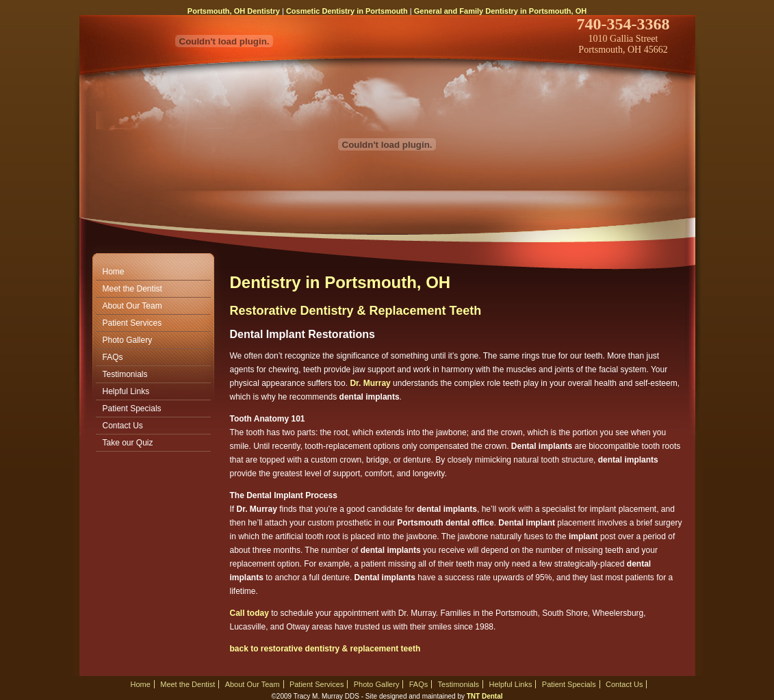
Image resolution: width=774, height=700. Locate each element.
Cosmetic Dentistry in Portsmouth (347, 11)
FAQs (113, 357)
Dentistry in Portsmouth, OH (340, 282)
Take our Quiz (128, 443)
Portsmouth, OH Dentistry (234, 11)
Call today (249, 613)
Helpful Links (126, 391)
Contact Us (123, 426)
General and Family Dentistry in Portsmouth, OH (500, 11)
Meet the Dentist (132, 289)
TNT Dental (485, 696)
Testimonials (125, 374)
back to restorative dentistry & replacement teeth (325, 649)
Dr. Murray (370, 383)
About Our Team (132, 306)
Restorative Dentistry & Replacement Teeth (356, 311)
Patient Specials (132, 409)
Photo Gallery (128, 340)
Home (114, 272)
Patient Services (132, 323)
